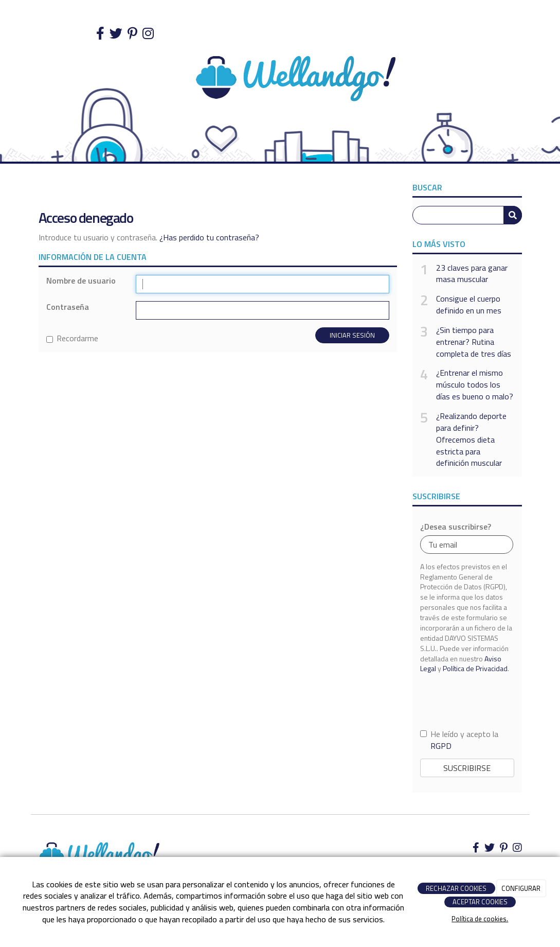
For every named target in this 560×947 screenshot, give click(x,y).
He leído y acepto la (459, 740)
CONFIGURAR (521, 888)
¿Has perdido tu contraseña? (209, 237)
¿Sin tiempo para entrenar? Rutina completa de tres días (474, 342)
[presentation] (467, 701)
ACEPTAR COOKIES (480, 902)
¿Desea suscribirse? (456, 527)
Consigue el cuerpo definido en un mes (469, 305)
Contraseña (68, 307)
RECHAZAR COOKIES (456, 888)
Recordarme (72, 338)
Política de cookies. (480, 919)
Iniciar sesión (352, 335)
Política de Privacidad (475, 668)
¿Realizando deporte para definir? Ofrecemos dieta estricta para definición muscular (471, 440)
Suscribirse (467, 768)
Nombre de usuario (81, 281)
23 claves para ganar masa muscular (472, 274)
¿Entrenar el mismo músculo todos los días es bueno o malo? (475, 385)
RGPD (441, 746)
